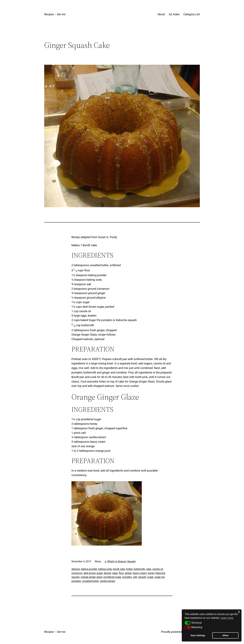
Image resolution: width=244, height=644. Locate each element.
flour (121, 573)
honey (151, 573)
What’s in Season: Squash (121, 561)
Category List (192, 14)
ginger (128, 573)
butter (129, 569)
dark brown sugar (93, 573)
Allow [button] (225, 635)
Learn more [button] (227, 618)
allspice (76, 569)
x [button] (239, 612)
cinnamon (77, 573)
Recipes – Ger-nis (55, 14)
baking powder (89, 569)
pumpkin (127, 577)
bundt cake (119, 569)
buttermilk (139, 569)
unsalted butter (90, 581)
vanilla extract (107, 581)
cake (149, 569)
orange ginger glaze (91, 577)
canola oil (158, 569)
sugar (150, 577)
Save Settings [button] (198, 635)
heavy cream (140, 573)
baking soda (105, 569)
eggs (115, 573)
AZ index (174, 14)
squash (142, 577)
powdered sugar (112, 577)
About (161, 14)
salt (135, 577)
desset (108, 573)
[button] (188, 623)
